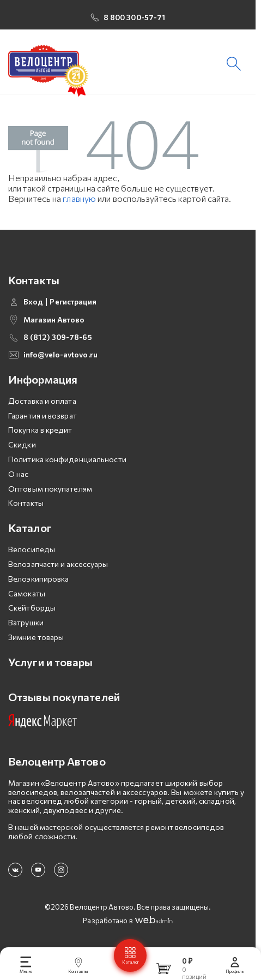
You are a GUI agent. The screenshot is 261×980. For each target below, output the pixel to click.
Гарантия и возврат (43, 416)
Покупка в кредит (40, 430)
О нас (19, 474)
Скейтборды (32, 608)
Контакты (26, 503)
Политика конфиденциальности (67, 459)
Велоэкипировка (38, 579)
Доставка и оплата (42, 401)
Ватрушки (26, 622)
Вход (33, 302)
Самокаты (27, 593)
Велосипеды (32, 549)
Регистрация (73, 302)
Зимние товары (36, 637)
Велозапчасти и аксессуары (58, 564)
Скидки (22, 444)
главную (79, 198)
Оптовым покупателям (50, 489)
